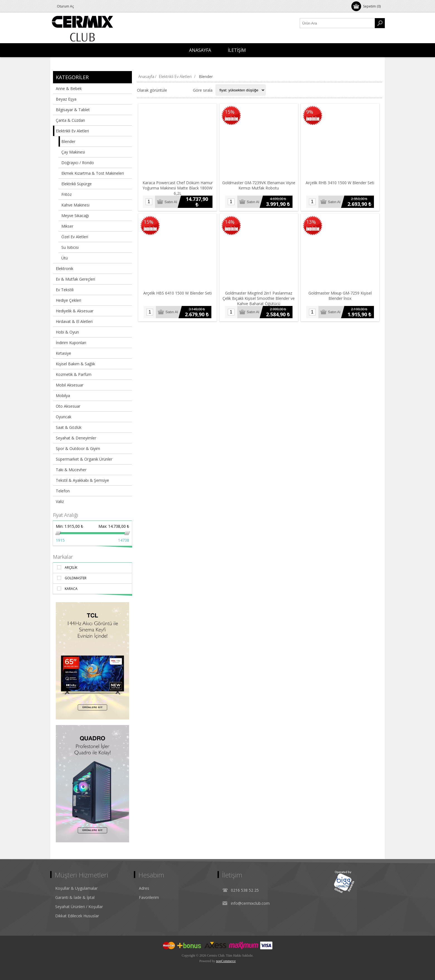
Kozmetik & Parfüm (74, 374)
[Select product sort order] (241, 90)
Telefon (63, 491)
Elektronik (65, 268)
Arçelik (71, 567)
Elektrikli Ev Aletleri (72, 131)
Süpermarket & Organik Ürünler (84, 459)
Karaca (71, 589)
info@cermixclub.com (250, 903)
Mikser (67, 226)
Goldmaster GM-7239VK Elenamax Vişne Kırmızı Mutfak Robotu (259, 185)
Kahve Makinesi (75, 205)
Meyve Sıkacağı (75, 216)
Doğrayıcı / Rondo (78, 163)
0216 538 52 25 (245, 890)
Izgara (174, 90)
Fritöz (67, 194)
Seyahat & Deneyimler (76, 438)
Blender (68, 141)
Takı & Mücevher (71, 470)
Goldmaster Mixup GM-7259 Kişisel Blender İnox (340, 296)
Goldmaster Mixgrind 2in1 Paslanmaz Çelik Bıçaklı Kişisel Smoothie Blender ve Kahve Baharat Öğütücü (259, 298)
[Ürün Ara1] (337, 23)
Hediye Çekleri (68, 300)
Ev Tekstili (65, 290)
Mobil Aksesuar (70, 385)
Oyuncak (64, 417)
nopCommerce (226, 961)
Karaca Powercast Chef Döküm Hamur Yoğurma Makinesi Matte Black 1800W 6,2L (178, 188)
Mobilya (63, 396)
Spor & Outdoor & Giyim (78, 448)
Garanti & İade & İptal (75, 897)
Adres (144, 888)
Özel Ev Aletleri (75, 237)
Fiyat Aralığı (66, 515)
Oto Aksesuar (68, 406)
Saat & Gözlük (69, 427)
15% (230, 112)
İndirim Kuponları (71, 343)
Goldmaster (76, 578)
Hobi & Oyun (67, 332)
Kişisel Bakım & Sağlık (75, 364)
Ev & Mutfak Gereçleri (75, 279)
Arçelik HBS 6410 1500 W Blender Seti (177, 293)
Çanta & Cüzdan (70, 120)
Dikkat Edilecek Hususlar (77, 916)
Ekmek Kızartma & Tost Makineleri (93, 173)
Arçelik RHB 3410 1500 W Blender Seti (340, 183)
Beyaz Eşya (66, 99)
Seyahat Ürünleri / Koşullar (79, 907)
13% (311, 222)
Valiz (60, 501)
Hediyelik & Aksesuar (75, 311)
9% (310, 112)
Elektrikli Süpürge (77, 184)
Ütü (65, 258)
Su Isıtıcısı (70, 247)
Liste (185, 90)
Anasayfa (146, 76)
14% (230, 222)
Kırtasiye (63, 353)
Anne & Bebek (69, 88)
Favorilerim (149, 897)
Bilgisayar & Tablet (73, 110)
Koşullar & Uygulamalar (76, 888)
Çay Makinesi (73, 152)
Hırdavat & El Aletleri (74, 321)
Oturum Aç (65, 6)
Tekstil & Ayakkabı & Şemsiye (82, 480)
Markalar (63, 557)
